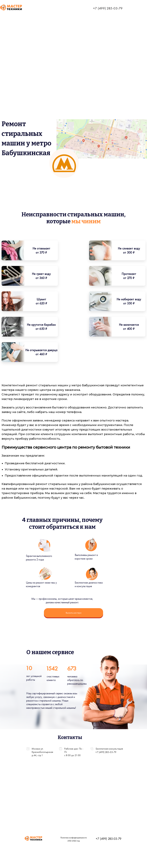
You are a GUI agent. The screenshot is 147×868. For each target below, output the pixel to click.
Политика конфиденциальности (62, 838)
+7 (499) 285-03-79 (108, 8)
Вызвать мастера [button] (74, 613)
